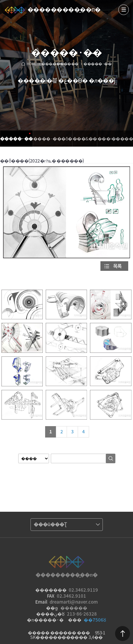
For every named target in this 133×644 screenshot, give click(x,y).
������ (123, 634)
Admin (132, 1)
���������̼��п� (64, 9)
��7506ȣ (95, 620)
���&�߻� (85, 139)
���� (124, 10)
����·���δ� (53, 139)
